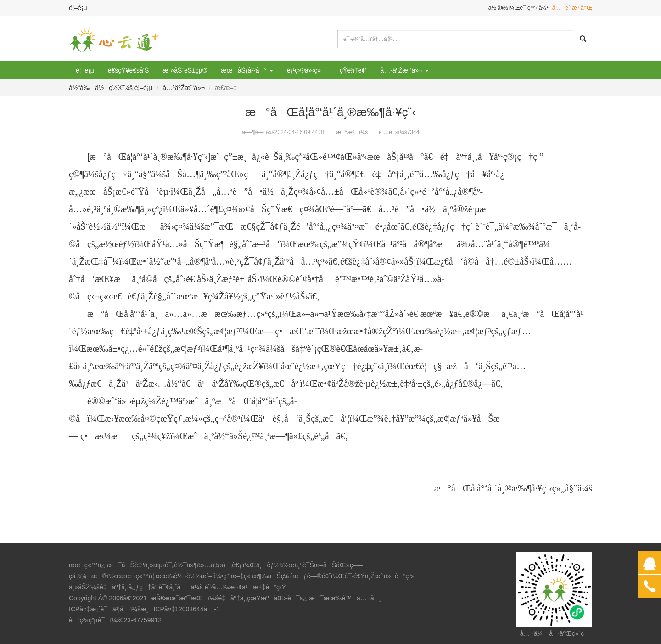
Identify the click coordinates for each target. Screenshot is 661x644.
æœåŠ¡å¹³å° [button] (247, 70)
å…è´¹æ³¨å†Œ (572, 8)
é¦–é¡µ (78, 8)
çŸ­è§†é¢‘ (353, 70)
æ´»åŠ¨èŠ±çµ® (185, 70)
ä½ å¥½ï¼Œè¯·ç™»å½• (518, 8)
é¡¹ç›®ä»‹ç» (306, 70)
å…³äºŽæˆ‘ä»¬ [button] (404, 70)
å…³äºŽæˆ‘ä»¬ (184, 88)
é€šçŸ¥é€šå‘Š (129, 70)
